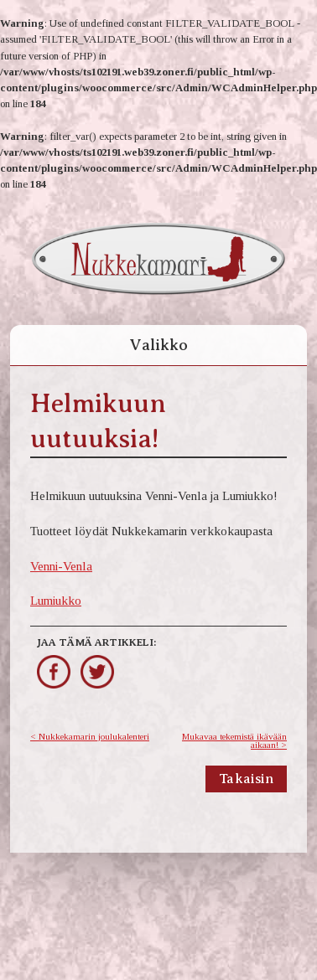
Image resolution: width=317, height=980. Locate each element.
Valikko (159, 345)
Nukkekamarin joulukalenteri (94, 736)
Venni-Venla (61, 566)
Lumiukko (56, 600)
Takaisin (246, 779)
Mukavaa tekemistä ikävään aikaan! (234, 741)
